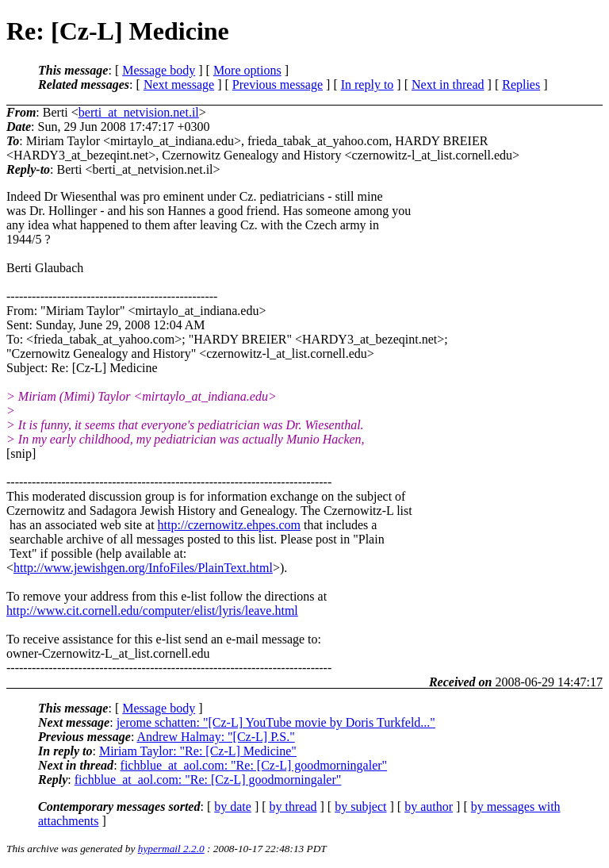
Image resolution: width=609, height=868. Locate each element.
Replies (521, 84)
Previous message (278, 84)
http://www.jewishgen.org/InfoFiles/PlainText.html (143, 568)
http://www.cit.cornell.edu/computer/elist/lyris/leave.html (152, 611)
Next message (179, 84)
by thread (293, 807)
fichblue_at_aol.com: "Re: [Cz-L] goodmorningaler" (254, 765)
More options (247, 70)
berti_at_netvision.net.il (139, 112)
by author (429, 807)
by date (233, 807)
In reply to (368, 84)
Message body (159, 70)
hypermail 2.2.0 (171, 849)
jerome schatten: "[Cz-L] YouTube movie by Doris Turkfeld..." (276, 722)
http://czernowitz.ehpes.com (229, 525)
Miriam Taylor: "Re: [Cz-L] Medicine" (198, 751)
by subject (360, 807)
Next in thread (448, 84)
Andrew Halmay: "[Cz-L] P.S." (215, 737)
